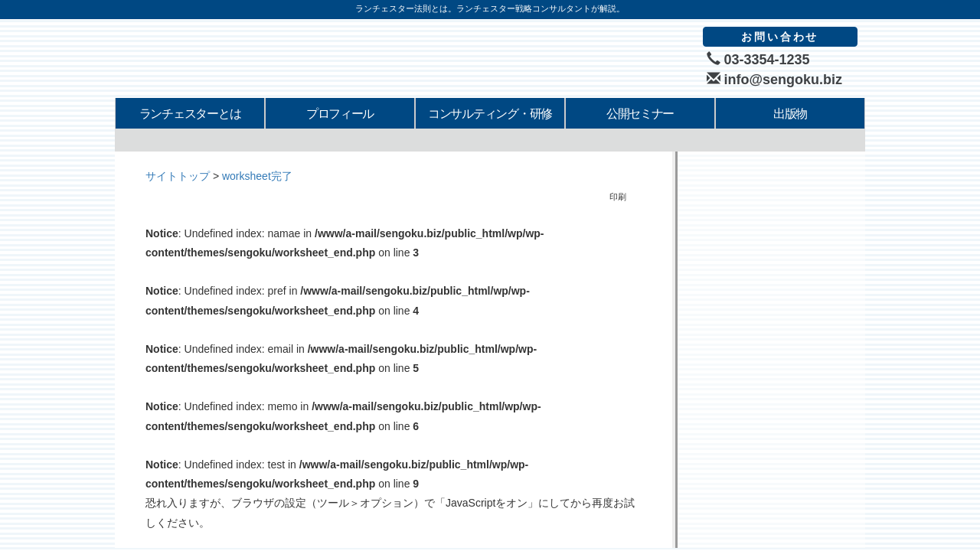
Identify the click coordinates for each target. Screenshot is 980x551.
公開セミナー (640, 114)
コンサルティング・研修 (490, 114)
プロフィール (340, 114)
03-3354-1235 (758, 60)
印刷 (614, 197)
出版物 (790, 114)
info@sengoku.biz (775, 80)
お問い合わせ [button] (780, 37)
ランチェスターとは (190, 114)
